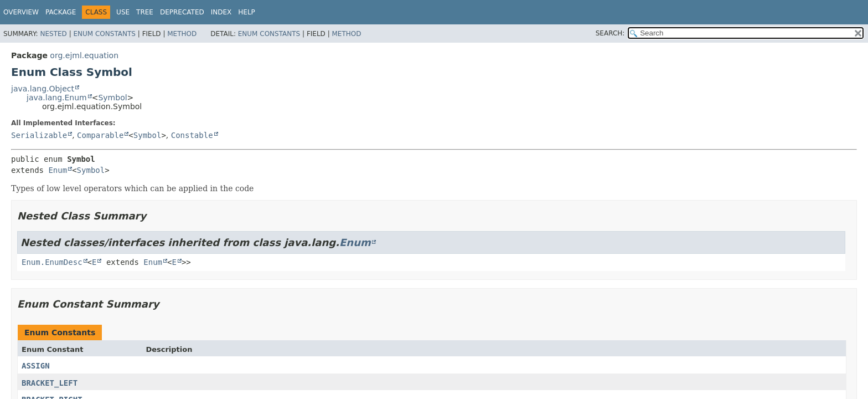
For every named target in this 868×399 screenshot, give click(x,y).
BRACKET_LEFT (50, 383)
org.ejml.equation (84, 55)
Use (123, 12)
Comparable (100, 135)
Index (221, 12)
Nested (53, 34)
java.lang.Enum (57, 98)
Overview (21, 12)
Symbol (112, 98)
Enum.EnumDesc (52, 262)
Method (182, 34)
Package (61, 12)
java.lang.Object (43, 89)
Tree (145, 12)
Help (247, 12)
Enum (58, 170)
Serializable (39, 135)
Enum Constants (104, 34)
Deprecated (182, 12)
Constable (192, 135)
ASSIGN (36, 366)
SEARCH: (610, 33)
